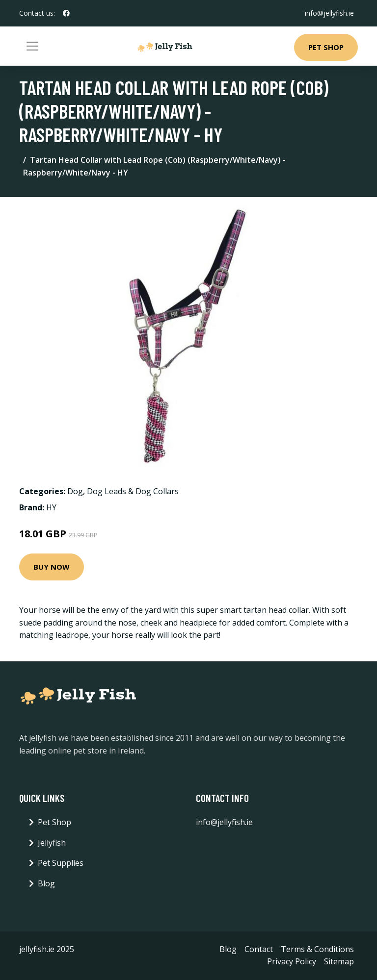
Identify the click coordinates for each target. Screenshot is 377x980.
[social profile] (66, 13)
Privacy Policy (292, 961)
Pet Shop (326, 47)
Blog (46, 883)
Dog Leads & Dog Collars (133, 491)
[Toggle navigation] (32, 46)
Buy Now (52, 567)
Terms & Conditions (317, 949)
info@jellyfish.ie (329, 13)
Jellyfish (52, 843)
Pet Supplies (61, 863)
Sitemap (339, 961)
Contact (259, 949)
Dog (75, 491)
